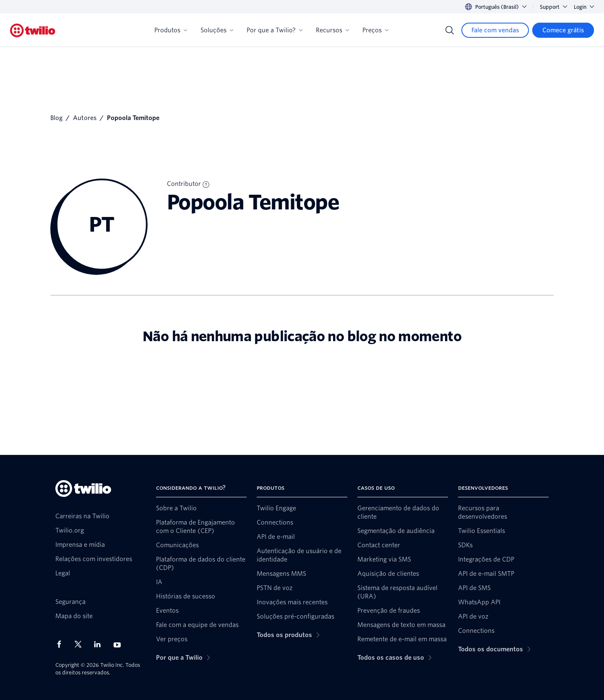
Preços (375, 30)
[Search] (450, 30)
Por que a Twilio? (275, 30)
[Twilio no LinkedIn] (100, 644)
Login (584, 7)
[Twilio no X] (81, 644)
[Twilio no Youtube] (120, 644)
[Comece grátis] (563, 30)
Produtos (171, 30)
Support (553, 7)
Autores (85, 118)
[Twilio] (33, 30)
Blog (56, 118)
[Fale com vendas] (495, 30)
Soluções (217, 30)
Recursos (332, 30)
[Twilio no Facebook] (62, 644)
